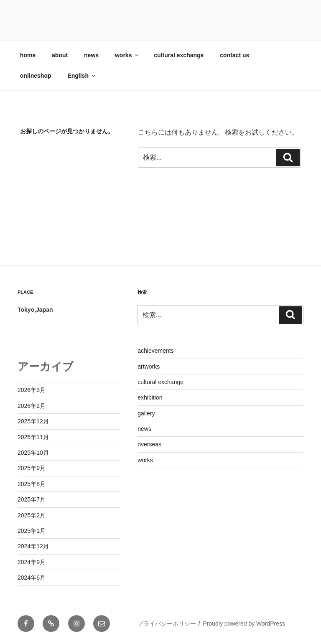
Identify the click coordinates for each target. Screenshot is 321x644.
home (28, 55)
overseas (149, 444)
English (82, 76)
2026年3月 (32, 390)
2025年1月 (32, 531)
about (60, 55)
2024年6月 (32, 578)
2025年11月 (33, 437)
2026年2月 (32, 406)
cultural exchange (179, 55)
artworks (149, 367)
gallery (146, 413)
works (127, 55)
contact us (234, 55)
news (91, 55)
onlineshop (36, 76)
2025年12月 (33, 421)
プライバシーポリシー (167, 624)
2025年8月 (32, 484)
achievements (155, 351)
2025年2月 (32, 515)
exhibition (150, 397)
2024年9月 (32, 562)
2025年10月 (33, 453)
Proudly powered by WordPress (244, 624)
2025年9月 (32, 468)
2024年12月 (33, 546)
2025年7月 (32, 499)
